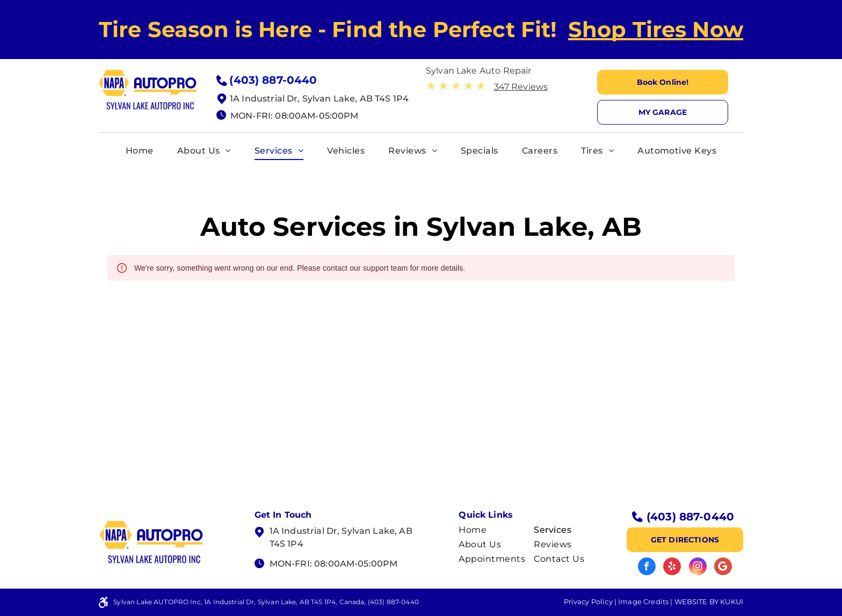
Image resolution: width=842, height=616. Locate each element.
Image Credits (643, 601)
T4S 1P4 (286, 544)
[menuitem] (140, 151)
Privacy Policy (588, 601)
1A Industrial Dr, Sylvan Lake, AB (341, 531)
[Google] (723, 568)
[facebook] (647, 568)
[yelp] (672, 568)
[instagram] (698, 568)
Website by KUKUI (709, 601)
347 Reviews (521, 87)
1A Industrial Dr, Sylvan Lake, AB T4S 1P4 (319, 99)
